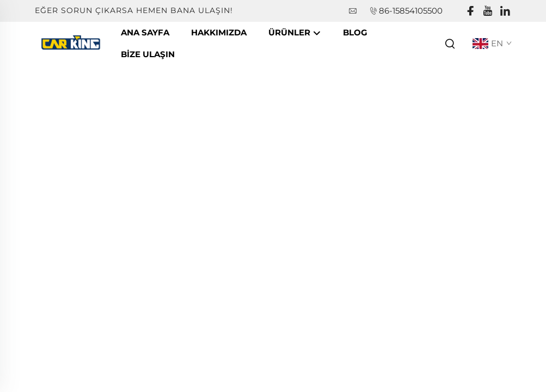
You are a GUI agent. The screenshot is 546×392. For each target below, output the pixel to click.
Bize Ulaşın (148, 54)
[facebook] (470, 11)
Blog (355, 32)
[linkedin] (505, 11)
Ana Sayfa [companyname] (145, 32)
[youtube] (488, 11)
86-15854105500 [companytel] (411, 11)
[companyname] (72, 43)
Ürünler (295, 33)
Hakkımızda (219, 32)
